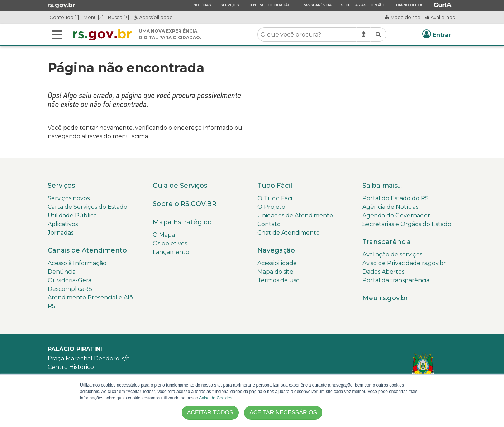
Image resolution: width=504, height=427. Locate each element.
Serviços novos (69, 198)
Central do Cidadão (269, 5)
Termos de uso (279, 280)
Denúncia (62, 272)
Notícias (202, 5)
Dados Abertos (383, 272)
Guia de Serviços (180, 186)
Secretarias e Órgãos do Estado (407, 224)
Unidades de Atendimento (295, 215)
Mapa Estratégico (182, 222)
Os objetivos (170, 243)
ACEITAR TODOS (210, 412)
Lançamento (171, 252)
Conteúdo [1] (64, 17)
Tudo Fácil (275, 186)
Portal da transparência (396, 280)
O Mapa (164, 235)
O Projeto (271, 207)
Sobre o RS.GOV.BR (185, 204)
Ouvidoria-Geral (70, 280)
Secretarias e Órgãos (364, 5)
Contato (269, 224)
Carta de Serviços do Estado (87, 207)
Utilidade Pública (72, 215)
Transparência (316, 5)
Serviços (230, 5)
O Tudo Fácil (276, 198)
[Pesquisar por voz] (363, 34)
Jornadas (61, 233)
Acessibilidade (153, 17)
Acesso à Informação (77, 263)
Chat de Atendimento (289, 233)
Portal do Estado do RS (396, 198)
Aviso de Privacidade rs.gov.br (404, 263)
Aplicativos (63, 224)
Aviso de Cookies (216, 398)
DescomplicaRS (70, 289)
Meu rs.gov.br (385, 298)
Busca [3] (118, 17)
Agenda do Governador (396, 215)
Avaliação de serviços (392, 255)
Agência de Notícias (390, 207)
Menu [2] (93, 17)
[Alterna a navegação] (57, 35)
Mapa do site (403, 17)
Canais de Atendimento (87, 250)
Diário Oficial (410, 5)
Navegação (276, 250)
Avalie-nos (440, 17)
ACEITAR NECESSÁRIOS (283, 412)
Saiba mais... (382, 186)
